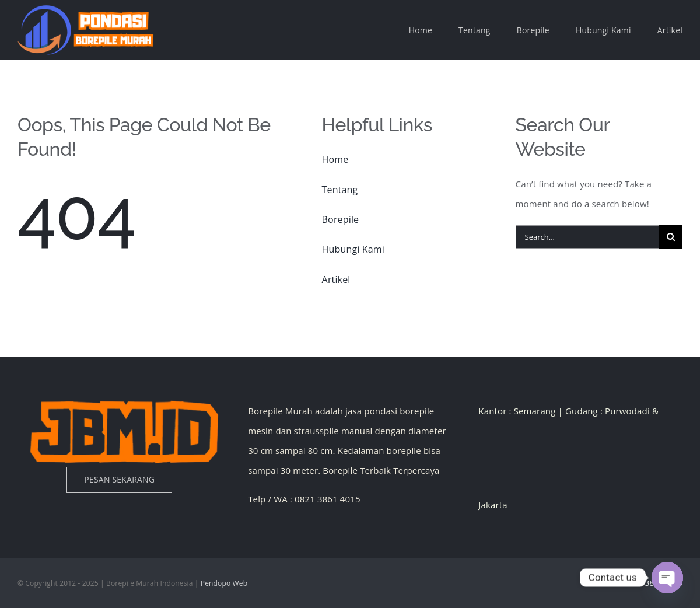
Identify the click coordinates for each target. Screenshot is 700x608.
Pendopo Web (224, 583)
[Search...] (587, 237)
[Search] (671, 237)
